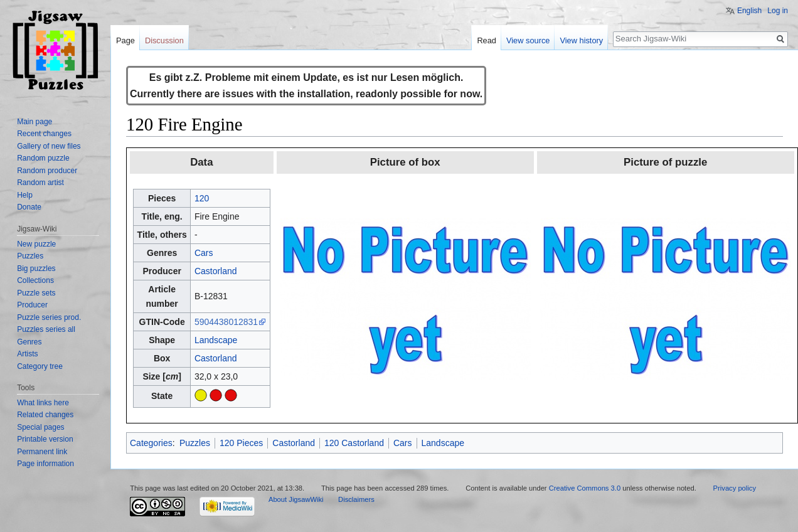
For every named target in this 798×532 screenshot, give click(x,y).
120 (202, 198)
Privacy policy (735, 488)
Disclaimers (356, 499)
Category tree (40, 366)
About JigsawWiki (296, 499)
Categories (151, 443)
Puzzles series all (46, 329)
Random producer (47, 171)
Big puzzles (36, 269)
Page (125, 40)
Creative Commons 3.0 (585, 488)
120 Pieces (241, 443)
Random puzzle (43, 158)
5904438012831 (226, 322)
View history (581, 40)
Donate (29, 207)
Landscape (216, 340)
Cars (204, 253)
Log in (778, 11)
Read (487, 40)
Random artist (40, 183)
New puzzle (36, 244)
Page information (45, 464)
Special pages (40, 427)
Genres (29, 342)
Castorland (216, 271)
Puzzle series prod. (49, 317)
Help (25, 195)
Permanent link (42, 452)
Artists (27, 354)
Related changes (45, 415)
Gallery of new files (49, 146)
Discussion (164, 40)
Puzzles (195, 443)
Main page (35, 122)
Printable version (45, 439)
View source (528, 40)
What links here (43, 403)
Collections (35, 280)
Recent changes (44, 134)
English (749, 11)
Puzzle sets (36, 293)
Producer (32, 305)
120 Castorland (354, 443)
